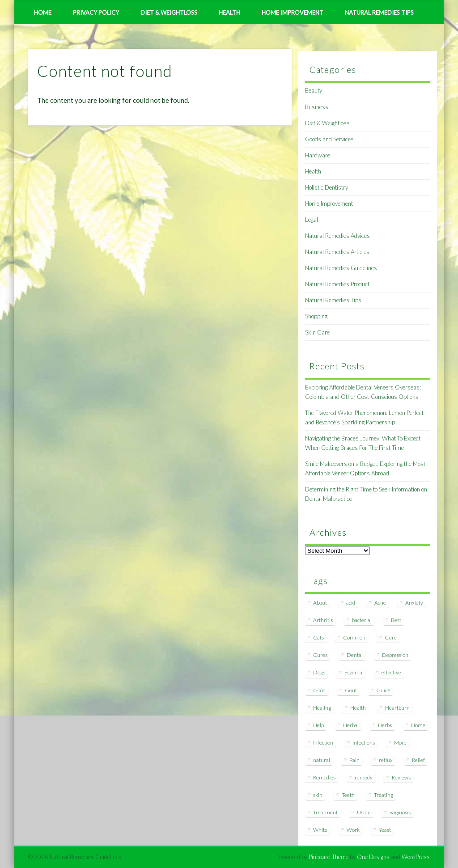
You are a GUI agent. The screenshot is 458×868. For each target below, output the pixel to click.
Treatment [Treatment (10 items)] (325, 812)
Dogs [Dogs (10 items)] (319, 672)
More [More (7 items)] (400, 743)
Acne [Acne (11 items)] (380, 603)
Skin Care (317, 332)
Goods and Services (329, 139)
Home (43, 13)
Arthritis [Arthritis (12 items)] (323, 620)
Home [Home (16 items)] (418, 725)
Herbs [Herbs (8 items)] (385, 725)
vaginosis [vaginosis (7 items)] (400, 812)
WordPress (416, 857)
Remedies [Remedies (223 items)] (324, 777)
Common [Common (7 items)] (354, 637)
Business (317, 107)
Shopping (316, 316)
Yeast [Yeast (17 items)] (385, 830)
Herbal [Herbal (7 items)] (351, 725)
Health (229, 13)
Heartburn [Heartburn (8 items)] (397, 708)
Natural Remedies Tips (379, 13)
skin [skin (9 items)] (318, 795)
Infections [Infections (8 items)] (364, 743)
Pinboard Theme (329, 857)
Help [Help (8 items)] (318, 725)
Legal (312, 220)
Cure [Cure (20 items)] (391, 637)
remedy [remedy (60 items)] (364, 777)
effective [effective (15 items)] (391, 672)
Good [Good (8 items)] (319, 690)
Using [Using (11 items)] (364, 812)
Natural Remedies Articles (337, 252)
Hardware (318, 155)
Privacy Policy (96, 13)
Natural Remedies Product (337, 284)
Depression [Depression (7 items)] (395, 655)
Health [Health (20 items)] (358, 708)
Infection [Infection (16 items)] (323, 743)
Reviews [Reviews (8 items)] (401, 777)
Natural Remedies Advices (337, 236)
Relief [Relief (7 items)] (418, 760)
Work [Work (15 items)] (353, 830)
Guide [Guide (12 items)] (383, 690)
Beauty (314, 90)
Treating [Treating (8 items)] (384, 795)
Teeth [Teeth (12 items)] (348, 795)
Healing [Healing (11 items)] (322, 708)
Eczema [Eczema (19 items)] (353, 672)
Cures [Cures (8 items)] (320, 655)
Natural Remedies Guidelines (341, 268)
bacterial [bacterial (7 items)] (362, 620)
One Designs (373, 857)
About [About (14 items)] (320, 603)
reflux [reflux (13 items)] (386, 760)
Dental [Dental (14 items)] (355, 655)
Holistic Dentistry (327, 187)
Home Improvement (293, 13)
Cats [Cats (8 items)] (318, 637)
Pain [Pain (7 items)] (354, 760)
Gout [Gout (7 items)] (351, 690)
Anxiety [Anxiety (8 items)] (414, 603)
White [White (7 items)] (320, 830)
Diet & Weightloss (169, 13)
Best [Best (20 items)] (396, 620)
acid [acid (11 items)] (351, 603)
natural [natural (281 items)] (322, 760)
